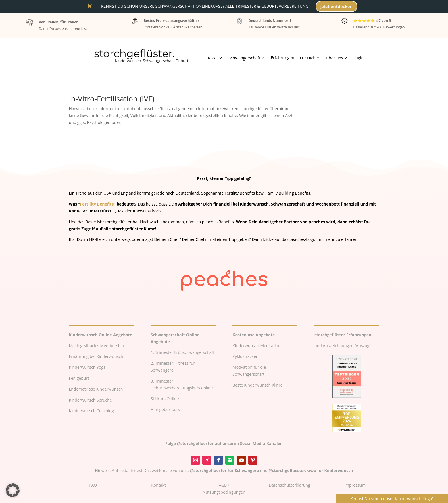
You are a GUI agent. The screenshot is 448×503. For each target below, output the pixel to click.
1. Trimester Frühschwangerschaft (182, 352)
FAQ (93, 485)
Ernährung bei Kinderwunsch (96, 356)
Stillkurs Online (165, 399)
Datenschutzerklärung (289, 485)
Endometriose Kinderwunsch (96, 389)
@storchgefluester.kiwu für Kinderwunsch (311, 470)
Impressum (355, 485)
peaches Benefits (218, 222)
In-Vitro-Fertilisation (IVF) (112, 99)
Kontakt (158, 485)
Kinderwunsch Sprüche (91, 400)
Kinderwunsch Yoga (87, 367)
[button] (13, 490)
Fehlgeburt (79, 378)
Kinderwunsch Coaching (92, 411)
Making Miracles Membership (97, 346)
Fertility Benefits (97, 204)
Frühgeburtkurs (165, 409)
